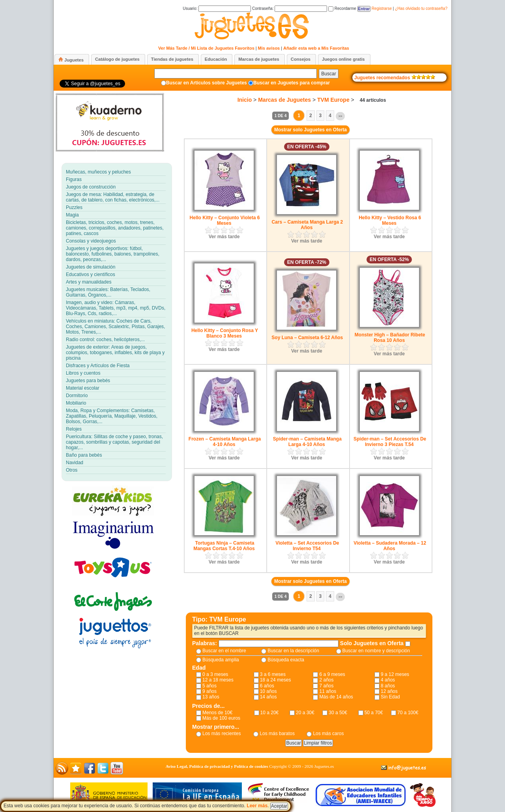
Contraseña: (290, 8)
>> (340, 116)
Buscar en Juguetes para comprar (292, 83)
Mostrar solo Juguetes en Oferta (310, 130)
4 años (388, 680)
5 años (209, 686)
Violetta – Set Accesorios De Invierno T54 (307, 546)
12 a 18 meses (218, 680)
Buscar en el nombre (224, 651)
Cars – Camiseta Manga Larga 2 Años (307, 225)
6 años (267, 686)
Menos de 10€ (217, 713)
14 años (268, 697)
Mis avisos (269, 48)
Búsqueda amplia (221, 660)
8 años (388, 686)
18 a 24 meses (276, 680)
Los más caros (328, 734)
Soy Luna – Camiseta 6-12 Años (307, 338)
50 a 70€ (374, 713)
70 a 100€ (408, 713)
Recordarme (342, 8)
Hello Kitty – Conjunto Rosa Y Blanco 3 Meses (225, 333)
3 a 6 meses (273, 674)
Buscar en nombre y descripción (376, 651)
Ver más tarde (224, 237)
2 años (326, 680)
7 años (326, 686)
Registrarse (382, 8)
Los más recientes (222, 734)
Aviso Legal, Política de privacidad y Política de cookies (217, 766)
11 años (328, 691)
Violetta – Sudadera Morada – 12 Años (390, 546)
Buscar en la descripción (293, 651)
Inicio (245, 100)
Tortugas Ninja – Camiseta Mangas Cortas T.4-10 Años (224, 546)
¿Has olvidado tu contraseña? (421, 8)
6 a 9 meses (332, 674)
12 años (389, 691)
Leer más (257, 806)
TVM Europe (333, 100)
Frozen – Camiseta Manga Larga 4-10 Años (225, 442)
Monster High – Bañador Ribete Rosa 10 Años (390, 338)
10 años (268, 691)
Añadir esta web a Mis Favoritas (316, 48)
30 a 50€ (338, 713)
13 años (211, 697)
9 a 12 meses (395, 674)
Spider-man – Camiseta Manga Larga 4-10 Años (307, 442)
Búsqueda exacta (286, 660)
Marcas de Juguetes (284, 100)
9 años (209, 691)
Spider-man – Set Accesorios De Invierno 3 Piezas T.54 (390, 442)
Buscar (328, 74)
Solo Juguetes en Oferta (373, 643)
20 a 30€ (305, 713)
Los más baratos (277, 734)
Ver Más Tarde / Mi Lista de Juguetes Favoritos (206, 48)
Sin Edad (390, 697)
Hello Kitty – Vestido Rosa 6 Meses (390, 220)
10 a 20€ (270, 713)
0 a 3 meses (215, 674)
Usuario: (217, 8)
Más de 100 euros (221, 718)
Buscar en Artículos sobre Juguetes (207, 83)
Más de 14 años (336, 697)
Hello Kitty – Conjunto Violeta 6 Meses (225, 220)
